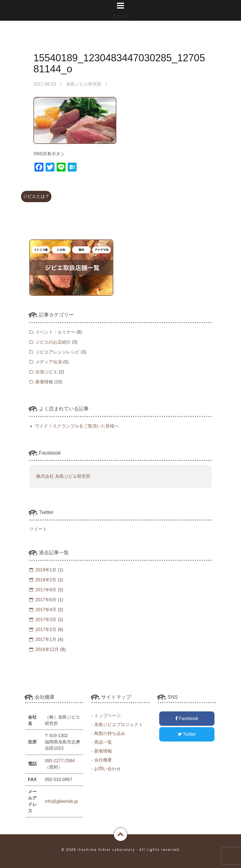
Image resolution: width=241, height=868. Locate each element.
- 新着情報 (102, 751)
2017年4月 (46, 610)
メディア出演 (49, 362)
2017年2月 (46, 630)
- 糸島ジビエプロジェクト (117, 725)
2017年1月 (46, 639)
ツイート (38, 529)
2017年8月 (46, 590)
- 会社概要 (102, 760)
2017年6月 (46, 600)
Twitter (187, 734)
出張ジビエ (46, 372)
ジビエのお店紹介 (53, 342)
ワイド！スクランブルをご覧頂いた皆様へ (77, 426)
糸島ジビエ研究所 (84, 84)
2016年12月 (47, 649)
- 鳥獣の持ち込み (108, 733)
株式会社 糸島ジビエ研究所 (63, 476)
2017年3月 (46, 620)
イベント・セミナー (55, 332)
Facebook (187, 718)
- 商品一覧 (102, 742)
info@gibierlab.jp (61, 801)
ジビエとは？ (36, 196)
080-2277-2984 (60, 761)
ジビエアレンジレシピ (57, 352)
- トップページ (106, 716)
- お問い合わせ (106, 769)
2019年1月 (46, 570)
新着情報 (44, 382)
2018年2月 (46, 580)
